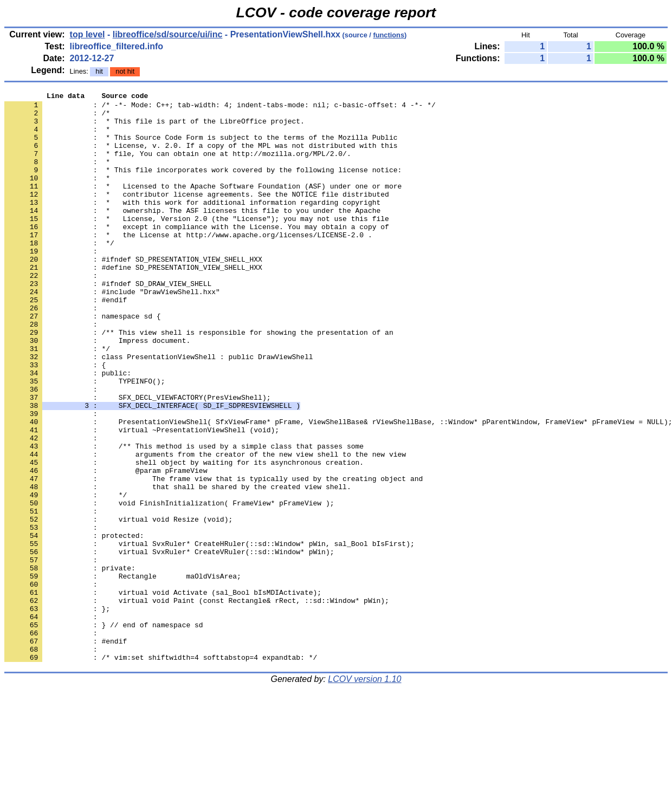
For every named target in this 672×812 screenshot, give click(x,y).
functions (389, 35)
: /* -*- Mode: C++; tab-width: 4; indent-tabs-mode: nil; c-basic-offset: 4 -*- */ (220, 108)
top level (88, 34)
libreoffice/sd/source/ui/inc (168, 34)
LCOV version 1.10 (364, 793)
